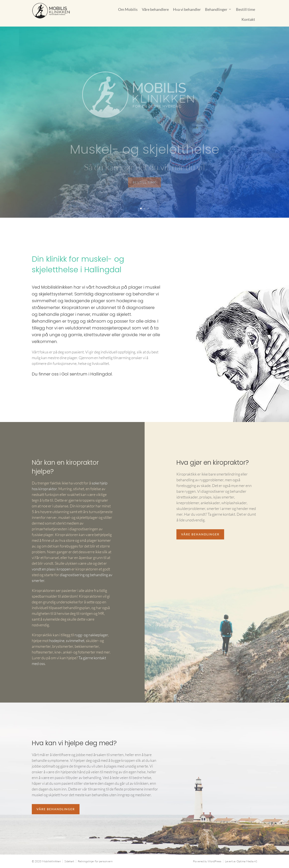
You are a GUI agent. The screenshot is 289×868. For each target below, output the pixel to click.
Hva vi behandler (187, 9)
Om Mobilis (128, 9)
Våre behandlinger (200, 534)
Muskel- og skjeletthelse (144, 154)
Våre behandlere (155, 9)
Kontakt (248, 19)
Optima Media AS (247, 861)
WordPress (215, 861)
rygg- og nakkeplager (91, 635)
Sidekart (69, 861)
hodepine (57, 641)
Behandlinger (216, 9)
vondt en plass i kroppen (51, 569)
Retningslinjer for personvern (95, 861)
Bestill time (246, 9)
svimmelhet (75, 641)
